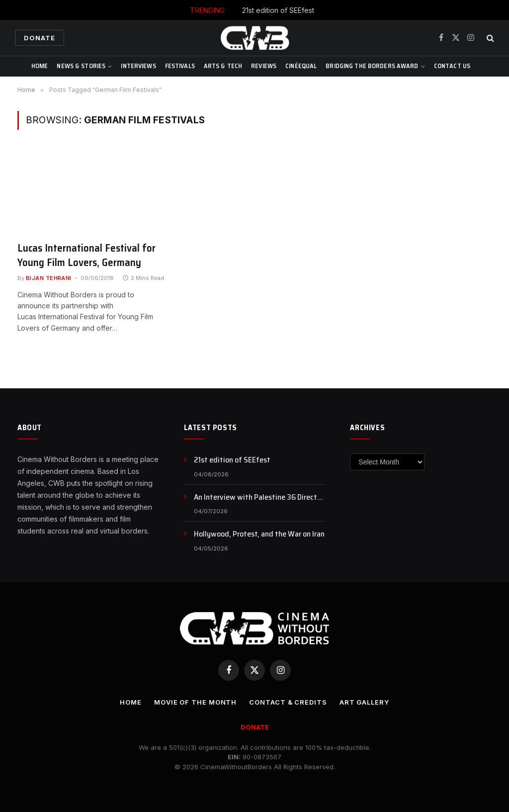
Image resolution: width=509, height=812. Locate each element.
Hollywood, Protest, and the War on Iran (259, 534)
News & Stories (81, 66)
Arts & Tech (223, 66)
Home (40, 66)
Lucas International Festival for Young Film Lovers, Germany (86, 255)
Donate (40, 38)
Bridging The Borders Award (372, 66)
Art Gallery (364, 702)
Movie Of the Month (195, 702)
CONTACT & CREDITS (288, 702)
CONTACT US (452, 66)
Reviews (264, 66)
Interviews (138, 66)
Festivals (180, 66)
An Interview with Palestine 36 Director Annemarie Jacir (259, 497)
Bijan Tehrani (49, 278)
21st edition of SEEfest (278, 10)
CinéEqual (301, 66)
